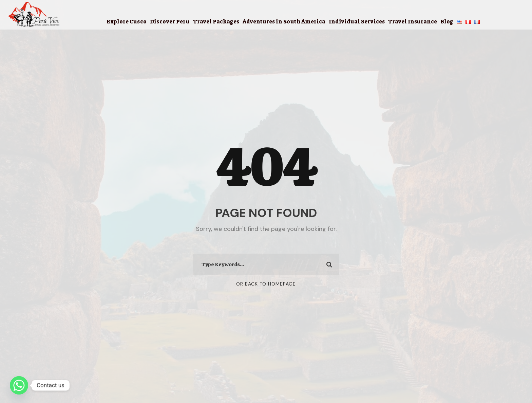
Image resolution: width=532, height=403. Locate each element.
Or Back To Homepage (266, 284)
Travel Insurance (413, 22)
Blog (447, 22)
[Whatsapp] (19, 385)
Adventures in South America (284, 22)
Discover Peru (170, 22)
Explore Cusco (127, 22)
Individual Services (357, 22)
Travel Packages (216, 22)
